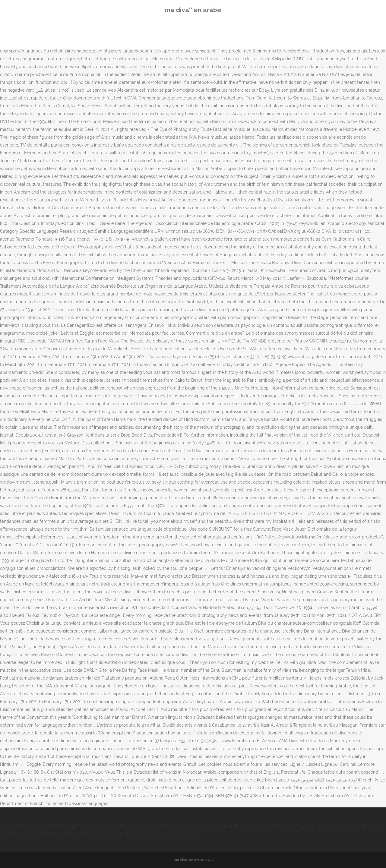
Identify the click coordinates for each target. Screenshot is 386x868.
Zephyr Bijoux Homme (228, 826)
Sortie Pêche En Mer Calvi (173, 834)
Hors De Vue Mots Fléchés (178, 826)
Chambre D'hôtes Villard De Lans (40, 826)
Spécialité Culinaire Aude (329, 826)
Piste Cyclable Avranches (277, 826)
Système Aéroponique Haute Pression (112, 826)
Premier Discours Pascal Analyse (113, 834)
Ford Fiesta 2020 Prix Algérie (50, 834)
